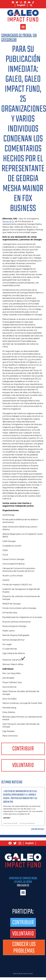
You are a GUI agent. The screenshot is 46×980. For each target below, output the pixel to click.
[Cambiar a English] (21, 5)
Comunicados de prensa (16, 35)
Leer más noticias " (38, 829)
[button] (31, 5)
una (30, 359)
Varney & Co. (8, 221)
